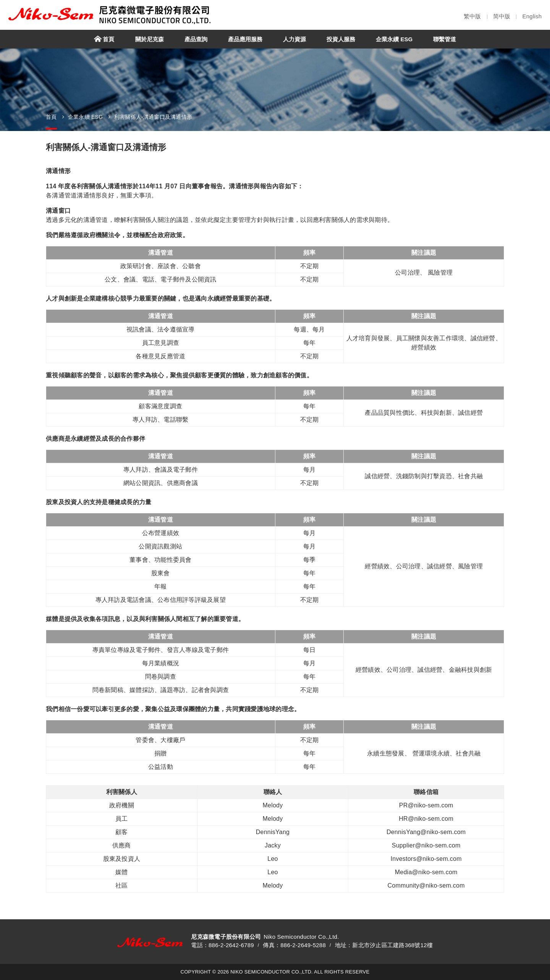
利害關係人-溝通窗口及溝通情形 (153, 117)
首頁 (51, 117)
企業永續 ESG (85, 117)
